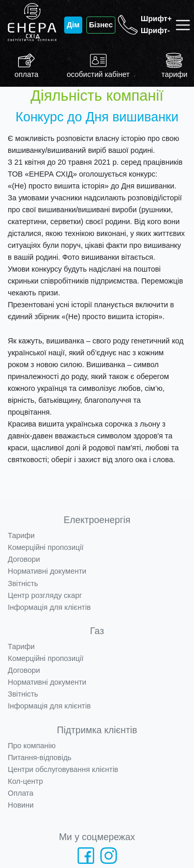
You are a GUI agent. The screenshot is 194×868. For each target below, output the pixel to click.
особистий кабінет (98, 65)
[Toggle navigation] (185, 25)
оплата (26, 65)
